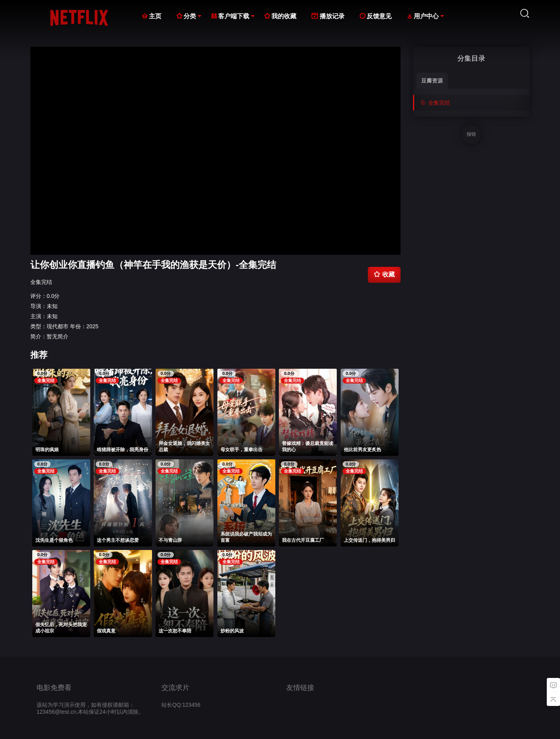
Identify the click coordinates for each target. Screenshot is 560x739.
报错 (471, 134)
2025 (92, 326)
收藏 (384, 274)
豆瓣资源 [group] (432, 81)
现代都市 (58, 326)
